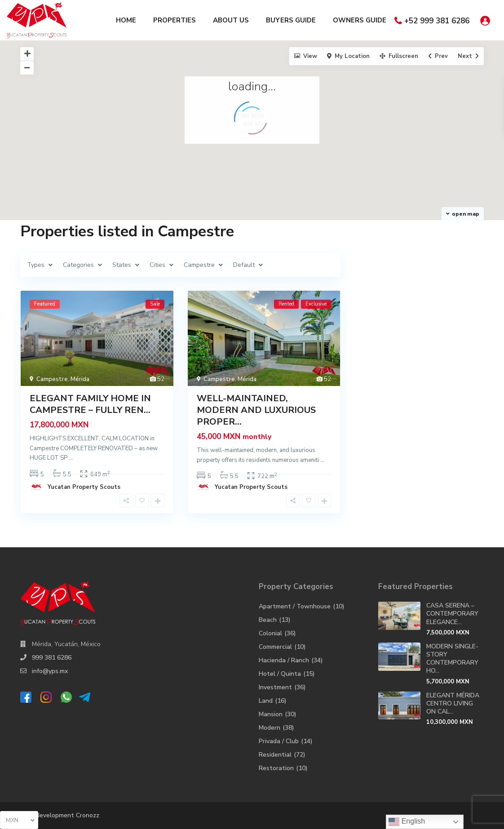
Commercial (275, 647)
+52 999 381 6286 (437, 21)
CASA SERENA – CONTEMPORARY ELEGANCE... (452, 614)
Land (266, 701)
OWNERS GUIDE (360, 20)
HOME (126, 20)
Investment (275, 687)
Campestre (52, 379)
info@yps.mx (50, 671)
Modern (270, 728)
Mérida (80, 379)
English (407, 822)
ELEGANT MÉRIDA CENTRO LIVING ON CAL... (453, 703)
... (71, 458)
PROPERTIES (175, 20)
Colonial (270, 633)
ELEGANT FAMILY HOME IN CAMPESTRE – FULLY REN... (90, 404)
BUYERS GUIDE (291, 20)
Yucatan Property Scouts (84, 487)
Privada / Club (279, 741)
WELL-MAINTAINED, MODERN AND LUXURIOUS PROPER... (256, 410)
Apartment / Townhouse (295, 606)
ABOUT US (231, 20)
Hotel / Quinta (280, 674)
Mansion (271, 714)
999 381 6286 (52, 658)
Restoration (276, 768)
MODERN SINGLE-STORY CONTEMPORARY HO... (452, 659)
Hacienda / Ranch (284, 660)
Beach (268, 620)
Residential (275, 755)
